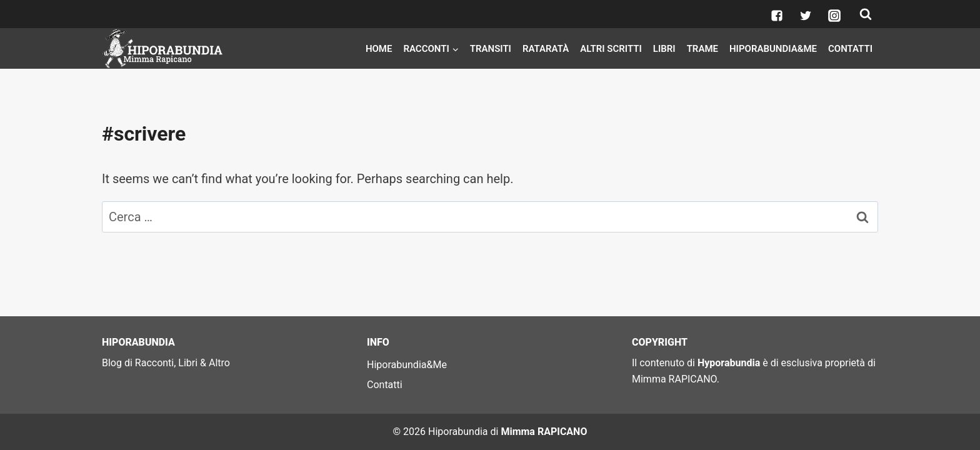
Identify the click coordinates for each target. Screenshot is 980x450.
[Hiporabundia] (164, 48)
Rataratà (546, 49)
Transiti (491, 49)
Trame (702, 49)
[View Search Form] (866, 14)
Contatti (850, 49)
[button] (455, 48)
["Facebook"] (777, 16)
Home (379, 49)
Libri (664, 49)
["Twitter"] (806, 16)
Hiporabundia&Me (773, 49)
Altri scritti (611, 49)
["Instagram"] (834, 16)
